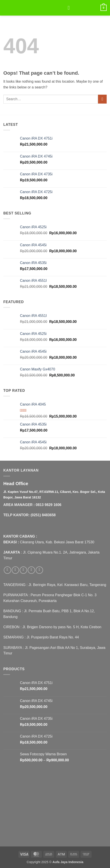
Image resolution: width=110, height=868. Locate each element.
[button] (70, 8)
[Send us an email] (31, 570)
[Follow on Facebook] (7, 570)
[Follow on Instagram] (15, 570)
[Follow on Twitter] (23, 570)
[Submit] (102, 99)
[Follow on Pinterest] (39, 570)
